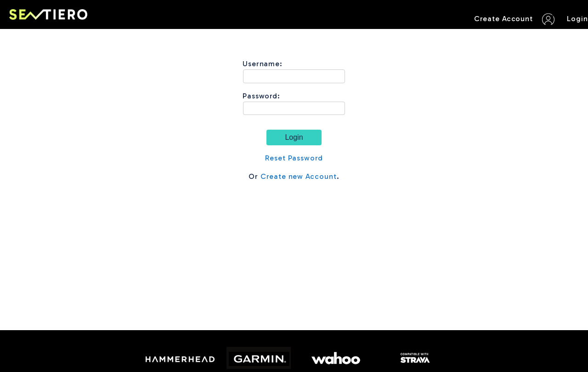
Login (577, 19)
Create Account (503, 19)
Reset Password (294, 158)
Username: (263, 64)
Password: (262, 96)
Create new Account (299, 176)
